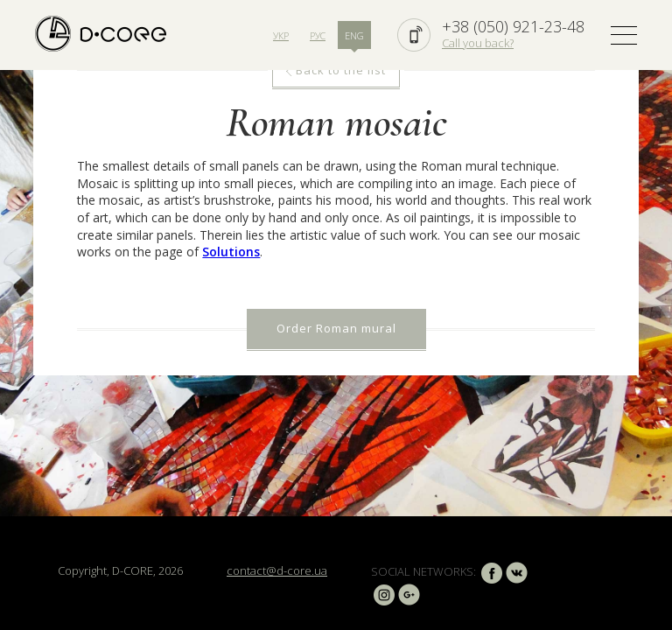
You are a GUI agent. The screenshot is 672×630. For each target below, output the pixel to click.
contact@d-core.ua (277, 570)
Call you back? (478, 43)
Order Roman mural (336, 328)
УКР (281, 35)
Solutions (231, 252)
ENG (354, 35)
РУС (318, 35)
